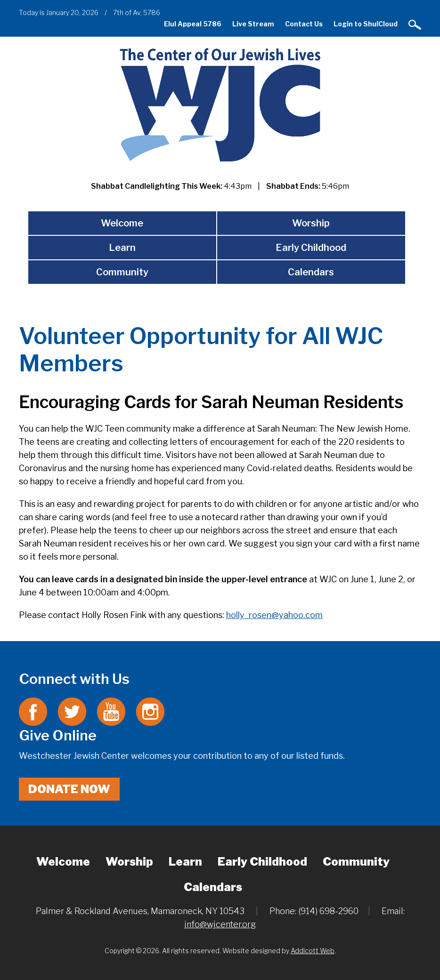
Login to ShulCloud (366, 24)
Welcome (122, 223)
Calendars (311, 272)
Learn (122, 248)
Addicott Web (313, 951)
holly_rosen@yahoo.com (274, 615)
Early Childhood (311, 248)
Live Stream (253, 24)
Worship (311, 223)
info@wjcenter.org (220, 924)
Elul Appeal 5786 (193, 24)
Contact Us (304, 24)
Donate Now (69, 789)
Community (122, 272)
